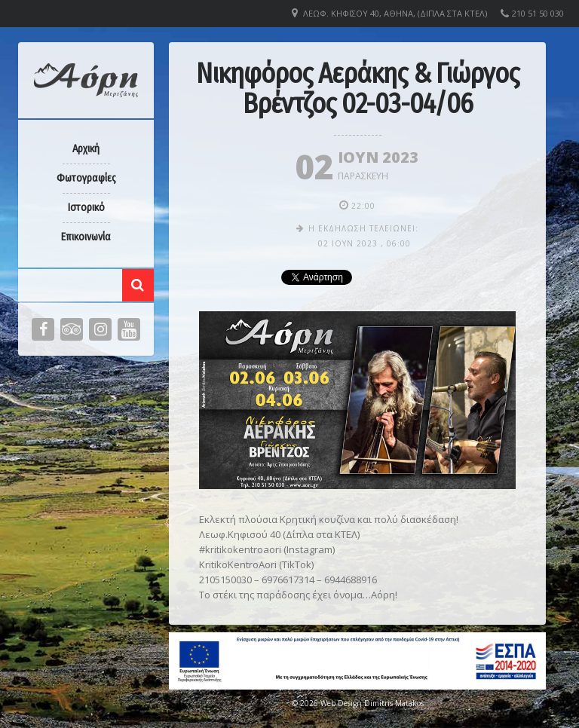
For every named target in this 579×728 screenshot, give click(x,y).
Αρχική (86, 149)
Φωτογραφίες (86, 178)
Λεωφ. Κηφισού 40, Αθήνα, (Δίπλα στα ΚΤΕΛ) (395, 13)
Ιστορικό (86, 208)
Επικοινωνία (86, 237)
